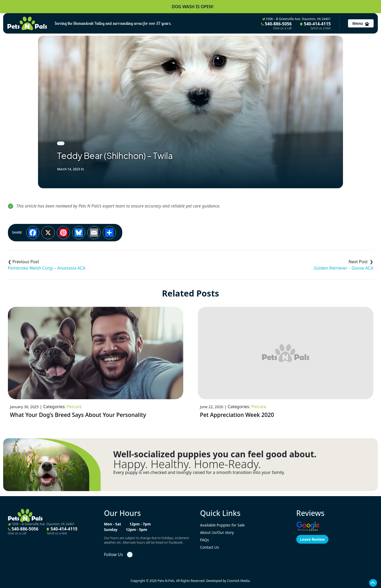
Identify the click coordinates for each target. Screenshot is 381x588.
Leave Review (312, 539)
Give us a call (283, 28)
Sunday (111, 530)
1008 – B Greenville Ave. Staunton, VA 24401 (297, 19)
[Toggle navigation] (361, 23)
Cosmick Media (238, 581)
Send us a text (321, 28)
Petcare (74, 407)
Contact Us (210, 547)
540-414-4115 (316, 26)
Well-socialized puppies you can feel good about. (215, 454)
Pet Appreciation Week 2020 (237, 415)
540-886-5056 (276, 26)
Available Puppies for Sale (222, 525)
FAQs (204, 540)
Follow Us (114, 554)
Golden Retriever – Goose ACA (344, 268)
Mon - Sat (113, 524)
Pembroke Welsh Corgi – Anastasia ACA (47, 268)
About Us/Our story (217, 532)
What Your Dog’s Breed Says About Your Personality (78, 415)
